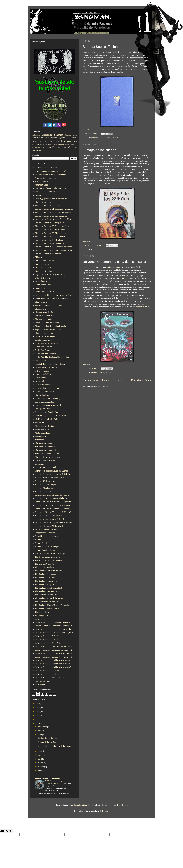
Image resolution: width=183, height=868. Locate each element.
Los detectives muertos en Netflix (49, 405)
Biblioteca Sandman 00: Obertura (49, 205)
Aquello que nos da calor (45, 192)
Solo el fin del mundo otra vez (47, 536)
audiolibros (36, 135)
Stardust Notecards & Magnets (47, 547)
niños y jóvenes (46, 141)
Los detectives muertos (44, 402)
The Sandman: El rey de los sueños (49, 598)
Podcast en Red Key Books (46, 467)
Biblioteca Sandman (52, 135)
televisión (51, 147)
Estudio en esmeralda (44, 340)
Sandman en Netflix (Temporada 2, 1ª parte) (53, 509)
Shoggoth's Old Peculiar (45, 533)
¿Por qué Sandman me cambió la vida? (51, 175)
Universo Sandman (115, 267)
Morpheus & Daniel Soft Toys (47, 454)
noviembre (43, 727)
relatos (67, 144)
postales (61, 144)
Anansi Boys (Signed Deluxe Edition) (50, 188)
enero (41, 771)
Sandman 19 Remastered (45, 481)
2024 (38, 708)
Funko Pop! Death (42, 350)
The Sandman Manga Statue (46, 584)
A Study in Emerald (43, 181)
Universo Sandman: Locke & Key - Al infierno (54, 653)
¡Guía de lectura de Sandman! (47, 168)
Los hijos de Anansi (43, 409)
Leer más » (87, 129)
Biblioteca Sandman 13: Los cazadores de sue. (54, 250)
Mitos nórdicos (41, 440)
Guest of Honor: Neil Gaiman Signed (50, 364)
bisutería (68, 135)
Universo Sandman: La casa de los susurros (115, 262)
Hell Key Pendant (42, 371)
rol (76, 144)
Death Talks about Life (44, 292)
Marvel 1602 (40, 423)
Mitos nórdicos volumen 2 (46, 447)
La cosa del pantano (43, 385)
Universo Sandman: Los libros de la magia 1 (53, 660)
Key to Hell (40, 381)
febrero (41, 767)
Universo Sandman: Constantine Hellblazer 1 (53, 622)
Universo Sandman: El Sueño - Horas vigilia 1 (54, 629)
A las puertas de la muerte (45, 178)
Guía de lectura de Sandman (46, 367)
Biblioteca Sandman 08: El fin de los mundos (53, 233)
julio (40, 735)
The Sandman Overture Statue (47, 591)
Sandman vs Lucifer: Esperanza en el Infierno (54, 522)
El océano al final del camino (47, 323)
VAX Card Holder (42, 681)
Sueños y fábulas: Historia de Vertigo (50, 553)
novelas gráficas (98, 372)
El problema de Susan (44, 333)
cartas (75, 135)
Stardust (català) (42, 543)
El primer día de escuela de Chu (48, 330)
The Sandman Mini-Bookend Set (48, 588)
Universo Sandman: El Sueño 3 (48, 643)
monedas (35, 142)
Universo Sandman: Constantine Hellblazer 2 (53, 626)
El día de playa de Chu (44, 312)
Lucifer (121, 278)
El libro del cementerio (44, 316)
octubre (41, 731)
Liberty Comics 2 (42, 395)
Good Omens (40, 361)
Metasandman (41, 436)
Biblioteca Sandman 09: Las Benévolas (51, 237)
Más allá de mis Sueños (45, 426)
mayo (41, 755)
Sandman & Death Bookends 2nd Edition (52, 478)
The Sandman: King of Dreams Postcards (52, 605)
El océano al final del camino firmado (50, 326)
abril (40, 759)
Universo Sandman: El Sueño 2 (48, 640)
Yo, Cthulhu (40, 684)
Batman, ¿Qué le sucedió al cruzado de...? (52, 199)
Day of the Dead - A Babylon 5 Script (50, 274)
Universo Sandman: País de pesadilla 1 (51, 677)
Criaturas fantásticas (43, 268)
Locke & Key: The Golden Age (48, 398)
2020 (38, 723)
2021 (38, 719)
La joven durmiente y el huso (47, 388)
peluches (49, 144)
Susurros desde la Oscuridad (48, 778)
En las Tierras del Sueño (45, 336)
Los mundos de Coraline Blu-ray (48, 412)
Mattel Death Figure (43, 433)
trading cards (62, 147)
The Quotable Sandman (45, 567)
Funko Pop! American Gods (46, 343)
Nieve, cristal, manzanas (45, 460)
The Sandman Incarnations (46, 581)
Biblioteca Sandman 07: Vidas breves (50, 230)
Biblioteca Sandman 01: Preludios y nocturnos (54, 209)
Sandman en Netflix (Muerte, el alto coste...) (53, 498)
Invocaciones (40, 378)
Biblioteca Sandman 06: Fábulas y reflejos (52, 226)
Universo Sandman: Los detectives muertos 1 (53, 657)
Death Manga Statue (43, 285)
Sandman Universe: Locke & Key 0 (49, 516)
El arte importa (41, 302)
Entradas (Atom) (101, 386)
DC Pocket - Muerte (43, 278)
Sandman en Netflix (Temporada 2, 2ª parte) (53, 512)
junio (40, 751)
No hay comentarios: (93, 245)
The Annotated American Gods (48, 557)
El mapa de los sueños (99, 150)
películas (42, 144)
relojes (72, 144)
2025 (38, 703)
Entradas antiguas (141, 380)
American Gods (41, 185)
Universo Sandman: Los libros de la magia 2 (53, 664)
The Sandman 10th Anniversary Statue (51, 571)
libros (117, 138)
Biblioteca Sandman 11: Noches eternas (51, 243)
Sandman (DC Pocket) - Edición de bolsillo (53, 474)
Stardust (38, 540)
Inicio (120, 380)
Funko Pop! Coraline (43, 347)
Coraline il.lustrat (42, 264)
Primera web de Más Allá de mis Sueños (51, 471)
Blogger (105, 811)
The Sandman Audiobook (45, 574)
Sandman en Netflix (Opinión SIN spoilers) (53, 505)
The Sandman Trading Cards (47, 595)
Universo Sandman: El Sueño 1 (48, 636)
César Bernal (74, 805)
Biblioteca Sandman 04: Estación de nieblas (53, 219)
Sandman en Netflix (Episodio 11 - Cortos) (52, 495)
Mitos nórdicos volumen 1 (46, 443)
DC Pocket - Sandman (44, 281)
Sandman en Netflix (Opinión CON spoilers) (53, 502)
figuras (61, 138)
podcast (55, 144)
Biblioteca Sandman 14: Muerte (48, 254)
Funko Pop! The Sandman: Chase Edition (52, 357)
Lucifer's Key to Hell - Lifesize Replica (51, 416)
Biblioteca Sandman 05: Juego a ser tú (51, 223)
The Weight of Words (44, 616)
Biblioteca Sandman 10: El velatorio (50, 240)
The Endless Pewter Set (45, 564)
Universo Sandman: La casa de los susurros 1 (53, 646)
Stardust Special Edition (100, 47)
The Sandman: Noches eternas (47, 609)
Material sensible (42, 429)
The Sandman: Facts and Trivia (48, 602)
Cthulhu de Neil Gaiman (45, 271)
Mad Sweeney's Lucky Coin (46, 419)
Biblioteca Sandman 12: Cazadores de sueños (53, 247)
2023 (38, 711)
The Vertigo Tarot (42, 612)
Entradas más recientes (96, 380)
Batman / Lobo (41, 195)
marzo (41, 763)
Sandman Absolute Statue (45, 488)
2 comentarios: (91, 368)
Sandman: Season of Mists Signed (49, 526)
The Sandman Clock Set (45, 578)
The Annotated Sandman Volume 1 (49, 560)
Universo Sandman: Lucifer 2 (47, 674)
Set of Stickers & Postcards (46, 529)
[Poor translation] (9, 831)
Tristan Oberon (88, 805)
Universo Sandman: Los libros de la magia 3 (53, 667)
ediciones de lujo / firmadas (102, 138)
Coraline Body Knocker (45, 261)
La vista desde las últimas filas (47, 391)
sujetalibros (37, 147)
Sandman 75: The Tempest (46, 484)
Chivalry (39, 257)
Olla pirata (39, 464)
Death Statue (40, 288)
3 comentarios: (91, 134)
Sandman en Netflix (43, 491)
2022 (38, 715)
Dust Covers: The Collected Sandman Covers (53, 298)
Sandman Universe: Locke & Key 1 (49, 519)
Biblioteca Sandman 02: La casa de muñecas (53, 212)
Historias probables (43, 374)
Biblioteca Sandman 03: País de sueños (51, 216)
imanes (68, 138)
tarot (44, 147)
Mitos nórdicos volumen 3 (46, 450)
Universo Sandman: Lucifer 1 (47, 671)
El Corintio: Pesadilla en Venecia (48, 305)
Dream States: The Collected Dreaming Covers (54, 295)
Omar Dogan (122, 805)
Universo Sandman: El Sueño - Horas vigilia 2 (54, 633)
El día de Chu (41, 309)
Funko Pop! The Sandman (46, 354)
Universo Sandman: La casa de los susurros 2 (53, 650)
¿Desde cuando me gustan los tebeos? (50, 171)
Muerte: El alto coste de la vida (48, 457)
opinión (36, 144)
